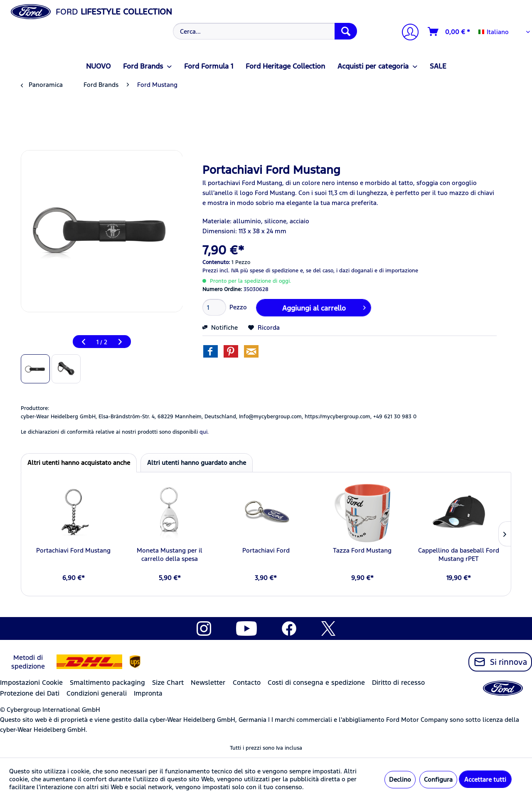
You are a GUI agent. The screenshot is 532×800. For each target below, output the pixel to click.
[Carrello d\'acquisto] (449, 32)
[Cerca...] (265, 31)
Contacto (247, 683)
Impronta (148, 693)
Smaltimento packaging (107, 683)
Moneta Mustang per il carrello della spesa (170, 554)
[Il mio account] (407, 33)
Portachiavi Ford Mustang (73, 550)
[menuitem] (264, 31)
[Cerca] (346, 31)
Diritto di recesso (398, 683)
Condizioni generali (97, 693)
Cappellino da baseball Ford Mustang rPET (459, 554)
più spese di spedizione (269, 271)
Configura (438, 779)
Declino (400, 779)
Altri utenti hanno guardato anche (197, 463)
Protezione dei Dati (30, 693)
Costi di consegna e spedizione (316, 683)
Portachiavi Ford (266, 550)
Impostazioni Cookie (31, 683)
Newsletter (208, 683)
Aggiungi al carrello (324, 307)
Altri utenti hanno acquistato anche (79, 463)
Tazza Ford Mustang (362, 550)
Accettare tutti (485, 779)
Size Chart (168, 683)
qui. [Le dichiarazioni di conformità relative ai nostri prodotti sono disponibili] (204, 432)
